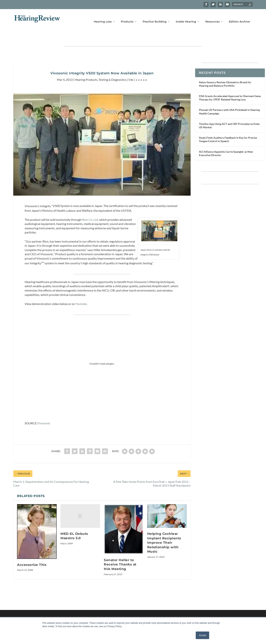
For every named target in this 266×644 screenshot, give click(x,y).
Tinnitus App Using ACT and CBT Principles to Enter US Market (229, 114)
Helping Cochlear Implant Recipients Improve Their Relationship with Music (164, 531)
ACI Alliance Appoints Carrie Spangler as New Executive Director (226, 142)
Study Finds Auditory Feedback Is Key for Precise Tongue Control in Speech (228, 128)
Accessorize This (32, 554)
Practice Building (155, 17)
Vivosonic (44, 412)
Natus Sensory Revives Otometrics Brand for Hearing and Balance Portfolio (225, 73)
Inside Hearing (186, 17)
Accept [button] (202, 635)
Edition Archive (239, 17)
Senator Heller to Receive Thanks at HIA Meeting (120, 553)
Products (127, 17)
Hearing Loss (103, 17)
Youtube (81, 293)
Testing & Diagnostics (113, 68)
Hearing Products (86, 68)
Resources (212, 17)
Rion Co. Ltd (90, 208)
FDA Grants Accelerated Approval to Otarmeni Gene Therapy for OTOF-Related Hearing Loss (230, 87)
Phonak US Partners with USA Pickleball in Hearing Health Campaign (229, 100)
